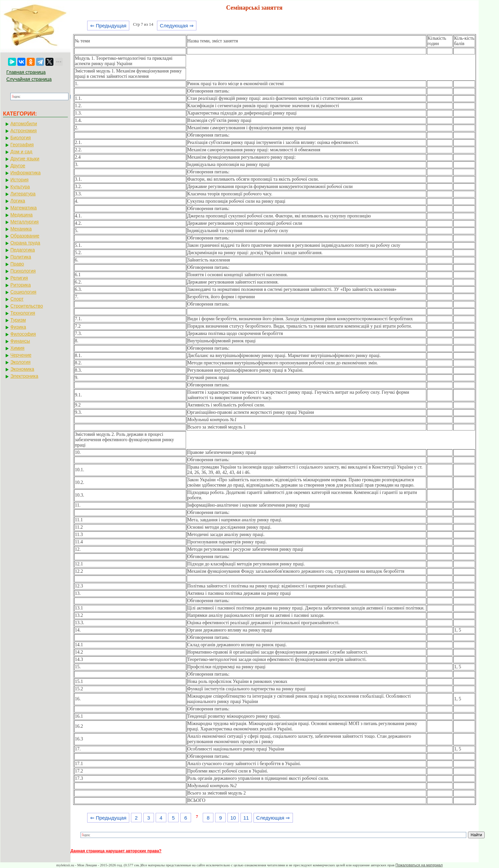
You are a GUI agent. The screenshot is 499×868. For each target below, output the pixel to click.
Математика (24, 208)
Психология (23, 271)
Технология (23, 313)
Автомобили (24, 124)
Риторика (21, 285)
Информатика (25, 173)
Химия (17, 348)
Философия (23, 334)
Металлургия (25, 222)
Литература (23, 194)
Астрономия (24, 131)
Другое (18, 166)
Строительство (27, 306)
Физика (18, 327)
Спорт (17, 299)
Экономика (22, 369)
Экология (20, 362)
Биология (21, 138)
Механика (21, 229)
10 (233, 818)
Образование (25, 236)
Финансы (20, 341)
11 (246, 818)
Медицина (22, 215)
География (22, 145)
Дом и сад (21, 152)
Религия (19, 278)
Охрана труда (25, 243)
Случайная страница (29, 79)
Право (17, 264)
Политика (21, 257)
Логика (18, 201)
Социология (23, 292)
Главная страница (26, 72)
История (19, 180)
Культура (20, 187)
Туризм (18, 320)
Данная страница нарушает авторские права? (116, 851)
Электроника (24, 376)
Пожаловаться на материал (419, 865)
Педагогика (23, 250)
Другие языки (25, 159)
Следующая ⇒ (177, 26)
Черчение (21, 355)
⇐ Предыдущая (108, 26)
